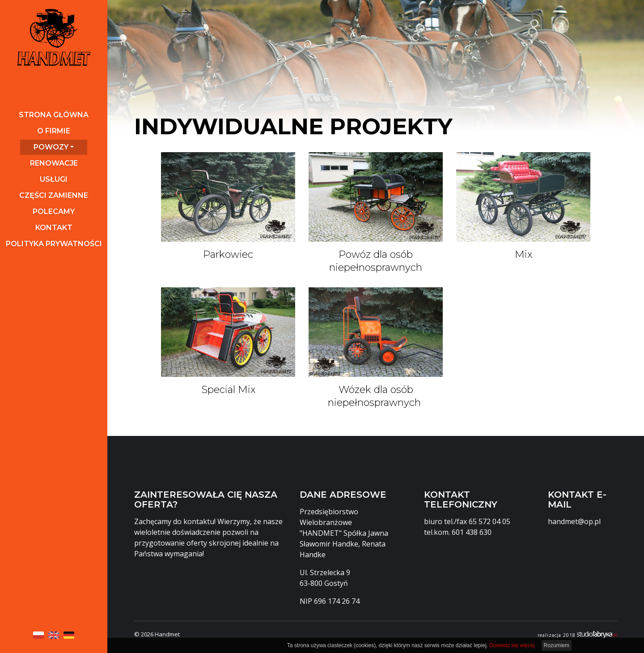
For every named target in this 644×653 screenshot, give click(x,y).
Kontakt (54, 228)
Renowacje (54, 163)
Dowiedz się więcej (512, 645)
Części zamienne (54, 195)
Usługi (54, 179)
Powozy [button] (51, 147)
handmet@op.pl (574, 521)
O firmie (54, 131)
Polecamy (54, 211)
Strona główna (54, 115)
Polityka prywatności (54, 244)
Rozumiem (557, 645)
